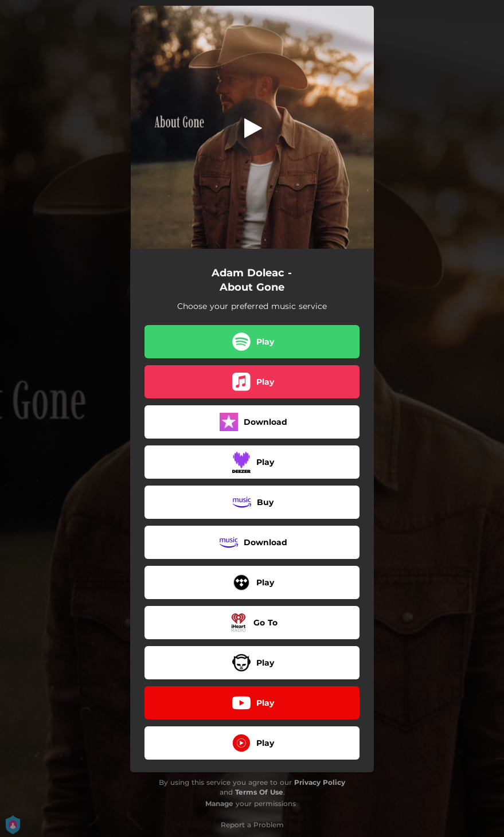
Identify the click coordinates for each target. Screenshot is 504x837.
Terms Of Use (259, 792)
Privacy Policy (320, 782)
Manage (219, 803)
